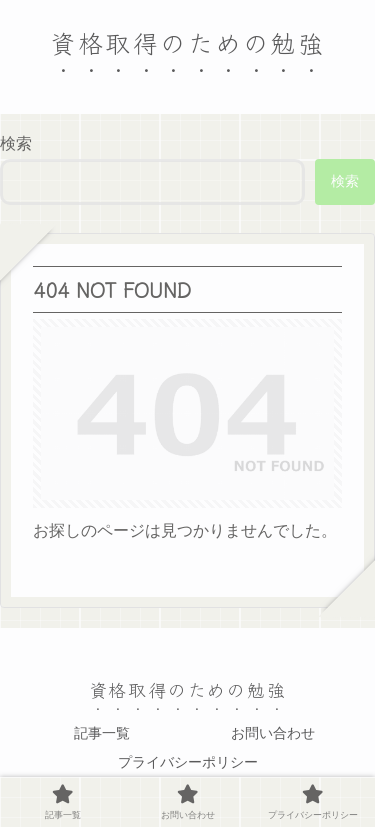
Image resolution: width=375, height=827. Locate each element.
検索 (16, 143)
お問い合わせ (273, 733)
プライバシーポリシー (188, 762)
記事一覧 (102, 733)
